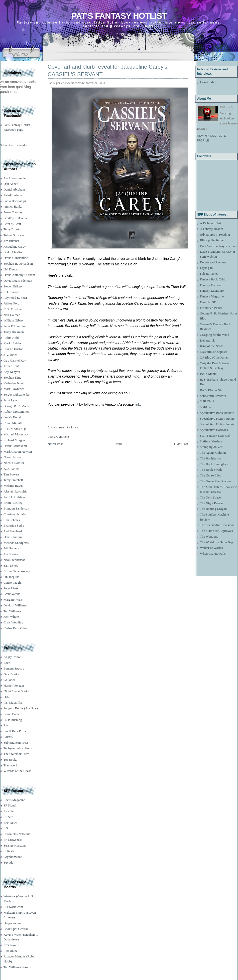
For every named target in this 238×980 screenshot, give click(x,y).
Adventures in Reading (215, 234)
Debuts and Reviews (213, 262)
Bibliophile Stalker (212, 240)
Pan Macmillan (13, 702)
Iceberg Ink (207, 340)
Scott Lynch (11, 400)
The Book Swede (211, 470)
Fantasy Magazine (212, 296)
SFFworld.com (13, 907)
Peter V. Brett (12, 224)
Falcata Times (209, 274)
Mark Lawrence (14, 389)
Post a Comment (58, 437)
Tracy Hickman (14, 332)
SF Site (8, 817)
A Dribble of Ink (211, 223)
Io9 (6, 828)
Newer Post (55, 444)
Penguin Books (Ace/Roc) (21, 708)
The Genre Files (210, 475)
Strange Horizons (15, 845)
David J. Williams (15, 605)
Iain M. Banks (13, 206)
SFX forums (12, 945)
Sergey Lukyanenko (17, 394)
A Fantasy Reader (211, 229)
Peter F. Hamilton (15, 326)
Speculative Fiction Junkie (217, 419)
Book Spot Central (16, 929)
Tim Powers (11, 474)
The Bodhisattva (211, 458)
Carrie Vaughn (13, 583)
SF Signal (10, 805)
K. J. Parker (11, 469)
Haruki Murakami (15, 446)
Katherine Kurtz (14, 383)
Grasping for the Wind (215, 335)
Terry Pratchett (13, 480)
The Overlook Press (16, 754)
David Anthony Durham (19, 275)
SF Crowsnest (13, 840)
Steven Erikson (13, 286)
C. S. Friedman (13, 309)
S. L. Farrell (11, 292)
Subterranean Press (16, 743)
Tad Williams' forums (18, 967)
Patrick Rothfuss (14, 497)
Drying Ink (207, 268)
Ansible (9, 811)
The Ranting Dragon (213, 509)
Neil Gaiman (12, 315)
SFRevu (9, 851)
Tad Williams (12, 611)
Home (118, 444)
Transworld (11, 765)
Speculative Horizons (214, 430)
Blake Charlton (13, 252)
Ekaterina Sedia (14, 525)
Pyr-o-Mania (208, 374)
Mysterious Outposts (213, 352)
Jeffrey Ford (12, 303)
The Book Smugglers (214, 464)
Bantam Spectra (14, 668)
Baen (7, 663)
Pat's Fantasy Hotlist (119, 16)
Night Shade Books (16, 691)
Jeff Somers (11, 548)
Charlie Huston (13, 349)
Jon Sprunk (11, 554)
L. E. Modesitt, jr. (15, 429)
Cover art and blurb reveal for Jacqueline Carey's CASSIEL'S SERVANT (107, 71)
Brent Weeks (12, 594)
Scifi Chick (207, 401)
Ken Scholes (12, 520)
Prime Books (12, 714)
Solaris (8, 737)
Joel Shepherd (13, 531)
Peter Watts (11, 588)
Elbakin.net (11, 951)
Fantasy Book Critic (213, 279)
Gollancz (9, 680)
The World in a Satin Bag (216, 542)
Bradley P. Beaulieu (16, 218)
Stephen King (12, 377)
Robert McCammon (17, 412)
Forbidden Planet (211, 308)
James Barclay (13, 212)
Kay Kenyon (12, 372)
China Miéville (13, 423)
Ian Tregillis (11, 577)
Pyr (6, 725)
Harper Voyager (14, 685)
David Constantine (16, 258)
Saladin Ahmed (14, 195)
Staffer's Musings (211, 441)
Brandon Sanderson (16, 508)
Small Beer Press (15, 731)
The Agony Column (213, 453)
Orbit (7, 697)
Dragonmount (13, 923)
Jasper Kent (11, 366)
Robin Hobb (12, 338)
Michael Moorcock (16, 434)
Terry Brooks (12, 229)
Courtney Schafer (15, 514)
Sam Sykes (11, 565)
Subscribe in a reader (14, 145)
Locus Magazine (14, 800)
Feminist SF (208, 302)
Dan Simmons (13, 537)
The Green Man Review (216, 481)
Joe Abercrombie (15, 178)
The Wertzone (209, 536)
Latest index (208, 82)
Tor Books (10, 760)
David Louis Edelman (18, 281)
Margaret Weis (13, 600)
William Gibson (14, 320)
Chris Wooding (13, 622)
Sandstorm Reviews (213, 396)
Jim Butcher (11, 241)
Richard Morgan (14, 440)
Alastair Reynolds (15, 491)
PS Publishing (13, 720)
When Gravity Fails (213, 553)
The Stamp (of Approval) (216, 531)
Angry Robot (12, 657)
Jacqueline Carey (15, 247)
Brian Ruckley (13, 503)
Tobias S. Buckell (15, 235)
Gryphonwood (13, 857)
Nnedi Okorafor (14, 463)
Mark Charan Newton (18, 452)
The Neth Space (210, 497)
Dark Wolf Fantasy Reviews (218, 246)
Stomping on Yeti (211, 447)
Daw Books (11, 674)
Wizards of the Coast (17, 771)
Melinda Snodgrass (16, 543)
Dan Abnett (11, 184)
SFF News (10, 823)
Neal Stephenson (15, 560)
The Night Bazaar (211, 503)
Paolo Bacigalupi (15, 201)
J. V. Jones (10, 355)
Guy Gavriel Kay (15, 360)
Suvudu (9, 862)
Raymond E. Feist (15, 298)
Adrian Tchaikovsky (17, 571)
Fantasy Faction (210, 285)
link (137, 404)
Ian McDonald (13, 417)
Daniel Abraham (14, 189)
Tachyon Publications (18, 748)
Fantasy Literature (212, 291)
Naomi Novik (12, 457)
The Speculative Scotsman (217, 525)
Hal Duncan (11, 269)
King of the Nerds (212, 346)
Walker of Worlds (211, 548)
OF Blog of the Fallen (214, 357)
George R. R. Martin (17, 406)
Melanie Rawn (13, 486)
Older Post (181, 444)
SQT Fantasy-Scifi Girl (215, 436)
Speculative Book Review (217, 413)
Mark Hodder (12, 343)
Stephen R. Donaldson (18, 264)
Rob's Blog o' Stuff (212, 390)
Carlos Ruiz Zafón (16, 628)
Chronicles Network (17, 834)
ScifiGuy (206, 407)
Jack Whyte (11, 617)
